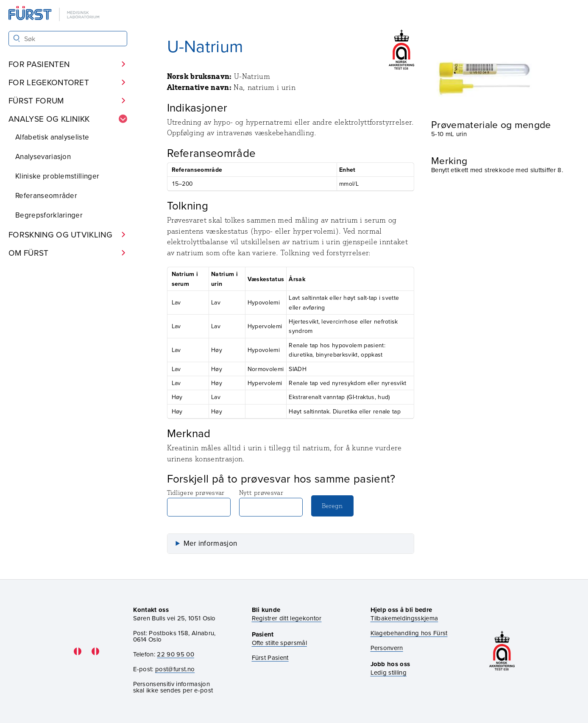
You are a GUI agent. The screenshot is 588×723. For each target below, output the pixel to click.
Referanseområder (46, 195)
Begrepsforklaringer (49, 215)
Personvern (387, 648)
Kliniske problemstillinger (57, 176)
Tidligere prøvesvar (199, 502)
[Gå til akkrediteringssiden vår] (502, 652)
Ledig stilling (389, 672)
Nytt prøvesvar (271, 502)
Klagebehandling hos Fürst (409, 633)
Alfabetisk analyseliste (52, 137)
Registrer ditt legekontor (287, 618)
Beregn (332, 506)
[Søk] (17, 38)
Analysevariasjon (43, 156)
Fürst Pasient (270, 657)
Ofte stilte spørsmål (279, 643)
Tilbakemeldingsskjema (404, 618)
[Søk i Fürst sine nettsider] (68, 39)
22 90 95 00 (176, 654)
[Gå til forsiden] (55, 14)
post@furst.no (175, 669)
